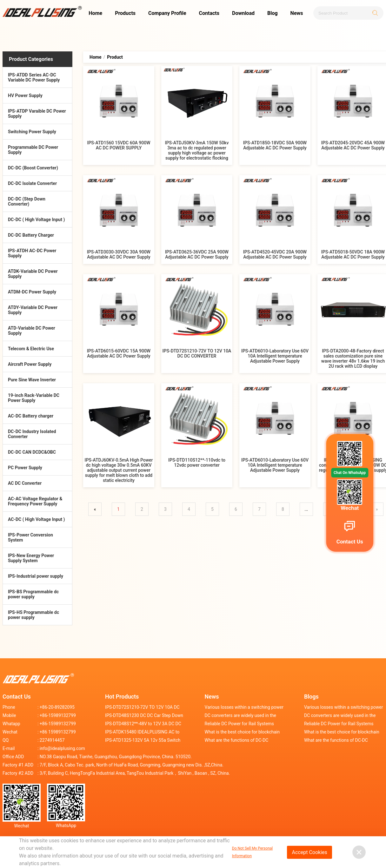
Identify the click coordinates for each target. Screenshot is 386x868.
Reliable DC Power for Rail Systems (240, 724)
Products (125, 13)
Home (95, 13)
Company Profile (167, 13)
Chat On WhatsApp (350, 473)
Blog (273, 13)
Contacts (209, 13)
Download (243, 13)
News (297, 13)
